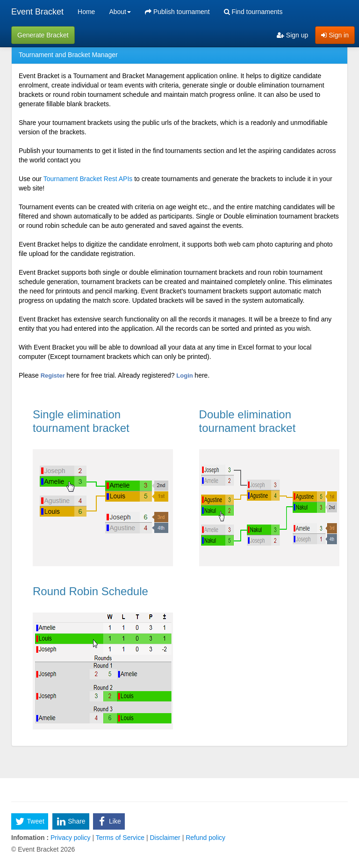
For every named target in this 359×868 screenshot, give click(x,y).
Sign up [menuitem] (292, 35)
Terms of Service (120, 838)
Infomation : (30, 838)
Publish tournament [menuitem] (177, 12)
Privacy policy (70, 838)
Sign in (335, 35)
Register (54, 376)
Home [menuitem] (86, 12)
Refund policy (205, 838)
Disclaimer (165, 838)
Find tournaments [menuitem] (253, 12)
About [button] (120, 12)
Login (185, 376)
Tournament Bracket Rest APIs (88, 179)
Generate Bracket (43, 35)
